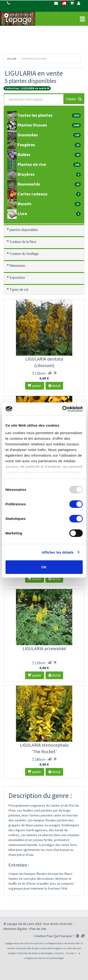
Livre (19, 214)
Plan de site (38, 929)
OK (44, 567)
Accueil (12, 58)
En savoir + (71, 953)
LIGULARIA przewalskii (44, 648)
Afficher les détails (58, 552)
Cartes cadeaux (29, 194)
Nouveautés (25, 184)
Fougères (23, 145)
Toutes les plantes (32, 115)
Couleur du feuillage (24, 254)
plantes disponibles (24, 230)
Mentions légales (15, 929)
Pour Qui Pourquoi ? (60, 936)
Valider (74, 99)
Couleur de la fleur (23, 242)
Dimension (17, 266)
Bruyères (23, 174)
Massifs (21, 204)
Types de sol (21, 289)
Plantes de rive (28, 164)
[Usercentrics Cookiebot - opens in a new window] (63, 409)
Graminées (24, 135)
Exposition (17, 278)
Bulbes (21, 155)
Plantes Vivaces (29, 125)
